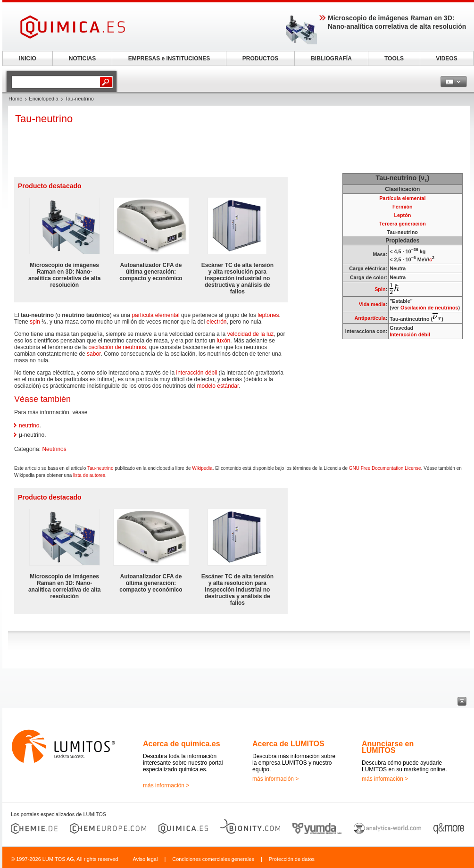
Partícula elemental (402, 198)
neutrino (29, 426)
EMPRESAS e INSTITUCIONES (169, 58)
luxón (224, 341)
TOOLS (394, 58)
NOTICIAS (82, 58)
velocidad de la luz (251, 334)
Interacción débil (410, 334)
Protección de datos (292, 859)
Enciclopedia (43, 99)
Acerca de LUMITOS (288, 744)
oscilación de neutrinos (117, 347)
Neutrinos (54, 449)
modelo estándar (218, 386)
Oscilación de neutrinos (429, 308)
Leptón (402, 215)
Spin (380, 289)
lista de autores (89, 475)
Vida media (372, 304)
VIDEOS (446, 58)
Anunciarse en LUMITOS (388, 747)
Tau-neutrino (100, 468)
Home (15, 99)
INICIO (28, 58)
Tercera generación (403, 224)
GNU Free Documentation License (385, 468)
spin (35, 322)
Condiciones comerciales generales (213, 859)
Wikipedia (202, 468)
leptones (268, 315)
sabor (94, 354)
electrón (217, 322)
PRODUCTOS (260, 58)
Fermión (403, 207)
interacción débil (197, 373)
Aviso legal (145, 859)
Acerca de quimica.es (182, 744)
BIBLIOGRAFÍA (331, 58)
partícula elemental (155, 315)
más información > (166, 785)
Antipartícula (370, 318)
